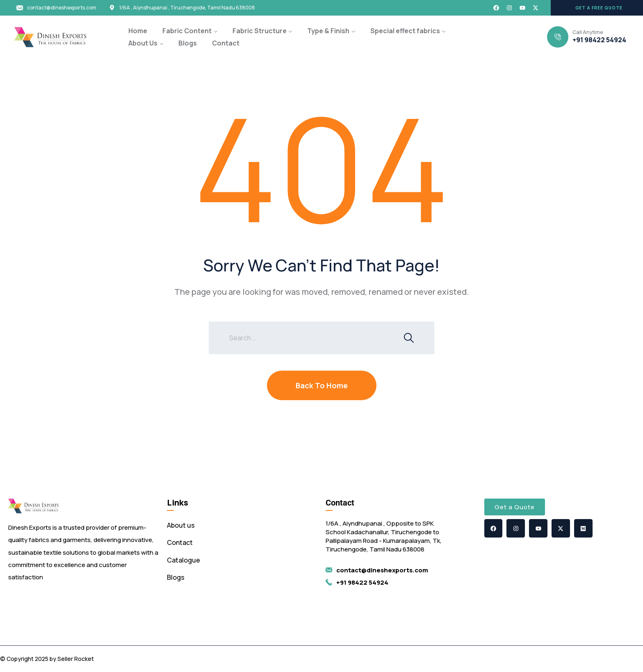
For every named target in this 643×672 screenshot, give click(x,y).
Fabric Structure (260, 31)
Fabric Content (187, 31)
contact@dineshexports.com (62, 8)
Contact (226, 43)
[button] (597, 8)
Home (138, 31)
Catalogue (184, 560)
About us (181, 525)
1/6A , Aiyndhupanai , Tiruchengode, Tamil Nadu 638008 (187, 8)
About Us (143, 43)
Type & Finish (328, 31)
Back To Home (322, 385)
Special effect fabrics (405, 31)
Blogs (188, 43)
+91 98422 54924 (599, 40)
